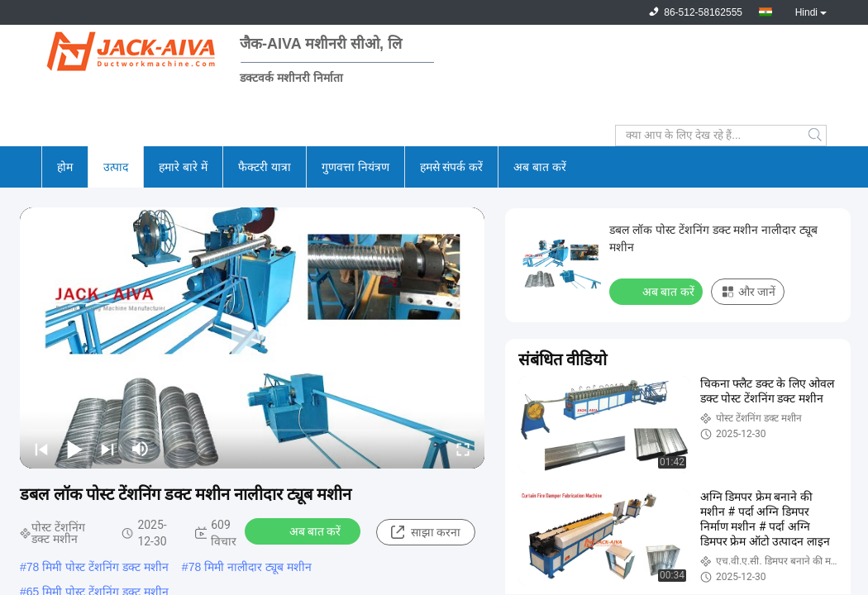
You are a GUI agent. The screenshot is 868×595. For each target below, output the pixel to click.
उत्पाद (116, 167)
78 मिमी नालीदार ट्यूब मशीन (250, 567)
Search (816, 136)
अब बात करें (540, 167)
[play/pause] (74, 449)
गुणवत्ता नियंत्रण (355, 167)
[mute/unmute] (141, 449)
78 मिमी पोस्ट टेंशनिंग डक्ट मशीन (98, 567)
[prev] (41, 449)
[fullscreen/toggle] (463, 449)
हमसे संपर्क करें (452, 167)
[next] (107, 449)
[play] (252, 338)
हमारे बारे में (183, 167)
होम (65, 167)
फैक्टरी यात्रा (265, 167)
